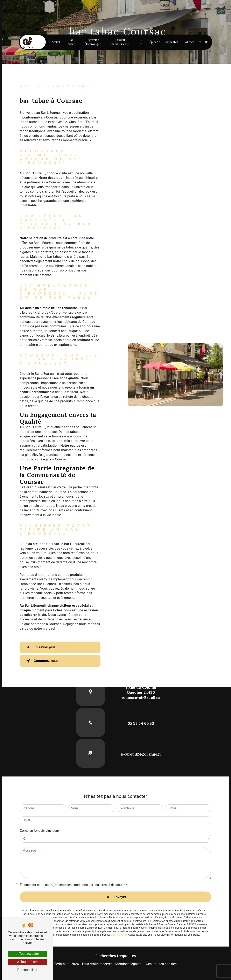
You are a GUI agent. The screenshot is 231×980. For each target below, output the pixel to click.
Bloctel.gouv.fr (119, 935)
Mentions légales (128, 964)
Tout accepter (27, 954)
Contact (183, 56)
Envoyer (120, 897)
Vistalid (63, 964)
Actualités (166, 56)
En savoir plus (43, 647)
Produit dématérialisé (117, 56)
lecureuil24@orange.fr (141, 754)
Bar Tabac (73, 56)
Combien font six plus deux (40, 831)
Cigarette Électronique (92, 56)
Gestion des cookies (161, 964)
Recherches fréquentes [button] (116, 956)
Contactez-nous (44, 661)
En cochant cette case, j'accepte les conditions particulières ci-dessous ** (73, 885)
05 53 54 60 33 (141, 723)
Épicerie (149, 56)
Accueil (59, 56)
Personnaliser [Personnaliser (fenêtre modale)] (27, 970)
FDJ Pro (135, 56)
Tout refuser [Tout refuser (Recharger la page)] (27, 962)
